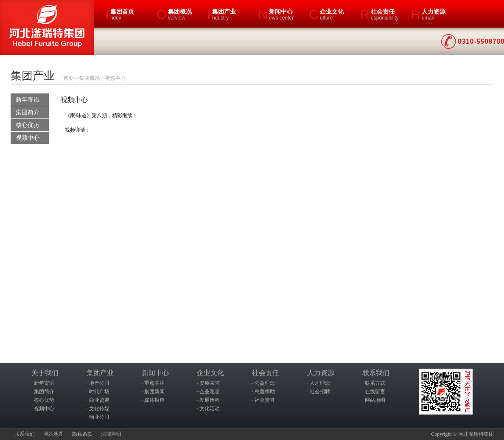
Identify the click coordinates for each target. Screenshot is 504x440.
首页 (68, 78)
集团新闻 (154, 392)
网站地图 (375, 400)
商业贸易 (99, 400)
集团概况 (90, 78)
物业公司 (99, 417)
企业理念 (210, 392)
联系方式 (375, 383)
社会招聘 (320, 392)
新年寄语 (28, 100)
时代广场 (99, 392)
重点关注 (154, 383)
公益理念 (265, 383)
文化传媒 (99, 409)
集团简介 (28, 112)
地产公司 (99, 383)
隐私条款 (82, 434)
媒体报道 (154, 400)
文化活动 (210, 409)
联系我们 (25, 434)
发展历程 (210, 400)
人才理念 (320, 383)
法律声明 (111, 434)
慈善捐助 (265, 392)
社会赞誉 (265, 400)
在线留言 (375, 392)
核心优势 (28, 125)
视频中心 (115, 78)
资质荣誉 (210, 383)
